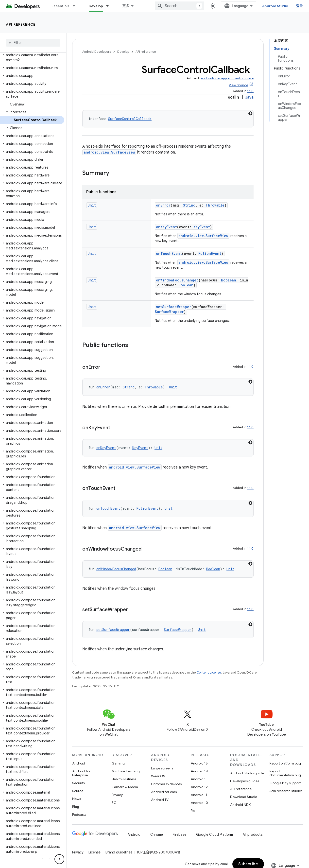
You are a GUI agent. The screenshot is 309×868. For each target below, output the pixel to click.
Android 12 (199, 787)
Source (78, 791)
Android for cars (164, 792)
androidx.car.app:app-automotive (227, 78)
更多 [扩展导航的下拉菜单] (126, 6)
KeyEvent (202, 227)
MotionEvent (210, 253)
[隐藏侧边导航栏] (59, 859)
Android (79, 763)
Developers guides (245, 781)
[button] (32, 57)
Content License (209, 672)
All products (253, 834)
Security (79, 783)
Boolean (229, 280)
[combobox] (180, 6)
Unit (92, 205)
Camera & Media (125, 787)
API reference (21, 24)
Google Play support (285, 783)
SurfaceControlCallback (130, 119)
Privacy (117, 795)
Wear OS (158, 776)
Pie (193, 811)
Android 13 (199, 779)
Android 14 (199, 771)
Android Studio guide (247, 773)
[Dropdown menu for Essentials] (76, 6)
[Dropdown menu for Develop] (110, 6)
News (77, 799)
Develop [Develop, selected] (96, 6)
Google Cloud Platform (215, 834)
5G (114, 803)
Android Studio (275, 6)
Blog (76, 807)
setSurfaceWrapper (174, 307)
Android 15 (199, 763)
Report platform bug (285, 763)
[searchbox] (33, 43)
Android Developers (97, 52)
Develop (123, 52)
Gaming (118, 763)
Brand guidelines (119, 852)
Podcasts (79, 815)
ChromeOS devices (166, 784)
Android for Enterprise (81, 773)
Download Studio (244, 797)
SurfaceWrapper (169, 312)
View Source (239, 85)
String (189, 205)
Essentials (60, 6)
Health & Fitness (124, 779)
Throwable (215, 205)
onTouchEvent (169, 253)
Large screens (162, 768)
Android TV (160, 800)
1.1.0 (250, 91)
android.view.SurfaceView (109, 152)
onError (163, 205)
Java (249, 97)
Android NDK (240, 805)
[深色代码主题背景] (250, 113)
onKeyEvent (166, 227)
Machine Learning (126, 771)
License (94, 852)
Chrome (157, 834)
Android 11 (199, 795)
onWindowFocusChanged (177, 280)
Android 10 (199, 803)
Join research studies (286, 791)
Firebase (180, 834)
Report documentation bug (285, 773)
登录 (300, 6)
